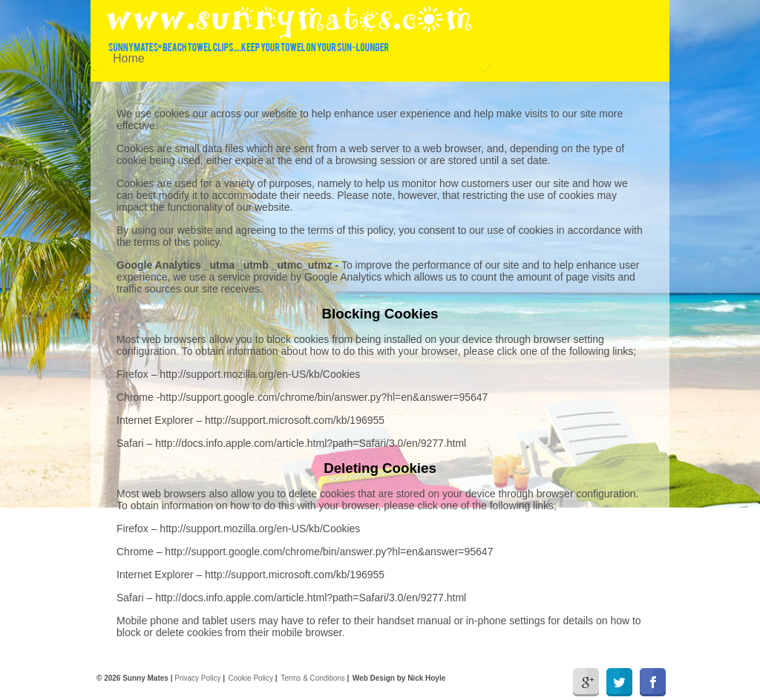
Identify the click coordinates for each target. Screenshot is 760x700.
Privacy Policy (197, 678)
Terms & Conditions (313, 678)
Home (129, 58)
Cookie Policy (251, 678)
